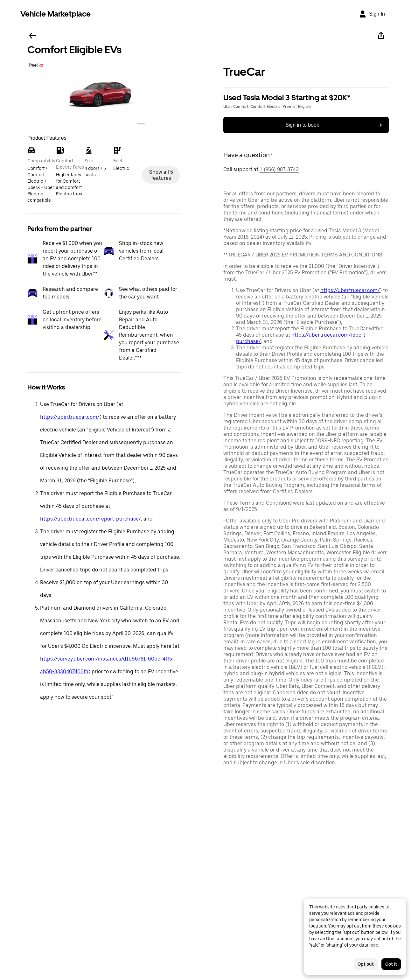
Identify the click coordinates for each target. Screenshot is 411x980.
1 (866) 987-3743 (279, 169)
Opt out (366, 964)
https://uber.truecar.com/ (70, 417)
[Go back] (32, 36)
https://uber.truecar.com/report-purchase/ (91, 519)
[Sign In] (372, 14)
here (374, 945)
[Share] (381, 36)
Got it (391, 964)
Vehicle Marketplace (56, 14)
